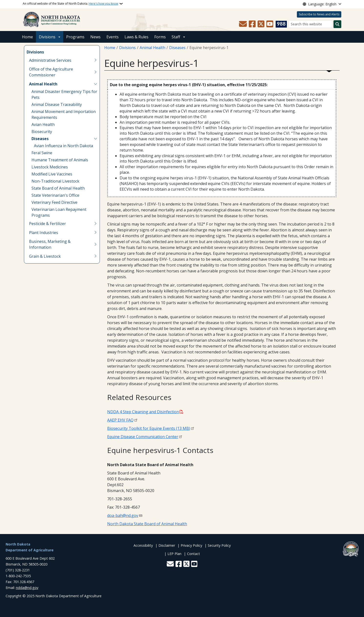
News (95, 37)
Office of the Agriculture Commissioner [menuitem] (51, 72)
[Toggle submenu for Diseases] (95, 139)
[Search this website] (310, 24)
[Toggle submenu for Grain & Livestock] (95, 256)
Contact (193, 554)
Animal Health (152, 48)
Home (27, 37)
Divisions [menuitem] (35, 52)
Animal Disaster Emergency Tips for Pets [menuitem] (64, 94)
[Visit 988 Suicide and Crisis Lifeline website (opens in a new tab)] (281, 24)
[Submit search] (337, 24)
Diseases (177, 48)
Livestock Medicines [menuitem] (50, 167)
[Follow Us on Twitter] (261, 24)
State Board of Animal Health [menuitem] (58, 188)
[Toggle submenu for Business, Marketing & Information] (95, 244)
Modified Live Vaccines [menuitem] (52, 174)
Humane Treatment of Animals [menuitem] (60, 160)
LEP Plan (174, 554)
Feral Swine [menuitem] (42, 153)
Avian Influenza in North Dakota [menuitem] (63, 146)
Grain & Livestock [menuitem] (45, 256)
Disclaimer (167, 545)
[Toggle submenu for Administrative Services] (95, 60)
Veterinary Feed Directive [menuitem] (54, 202)
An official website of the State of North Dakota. (70, 4)
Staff (176, 37)
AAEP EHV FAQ (120, 420)
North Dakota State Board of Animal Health (147, 524)
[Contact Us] (243, 24)
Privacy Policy (191, 545)
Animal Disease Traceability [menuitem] (57, 104)
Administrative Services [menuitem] (50, 60)
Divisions (47, 37)
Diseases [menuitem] (40, 139)
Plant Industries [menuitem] (44, 233)
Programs (75, 37)
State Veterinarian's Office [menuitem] (55, 195)
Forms (160, 37)
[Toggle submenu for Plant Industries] (95, 233)
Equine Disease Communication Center (143, 437)
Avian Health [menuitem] (43, 124)
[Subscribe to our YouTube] (270, 24)
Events (113, 37)
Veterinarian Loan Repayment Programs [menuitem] (59, 212)
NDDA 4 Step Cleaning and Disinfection (143, 412)
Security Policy (219, 545)
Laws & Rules (136, 37)
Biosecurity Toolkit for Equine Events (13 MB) (149, 428)
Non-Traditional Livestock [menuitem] (55, 181)
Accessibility (143, 545)
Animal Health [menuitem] (43, 84)
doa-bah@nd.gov (123, 515)
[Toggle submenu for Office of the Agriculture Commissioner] (95, 72)
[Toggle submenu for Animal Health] (95, 84)
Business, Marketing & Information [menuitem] (50, 244)
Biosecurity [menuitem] (42, 132)
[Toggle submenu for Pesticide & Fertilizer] (95, 224)
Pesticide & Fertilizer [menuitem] (47, 224)
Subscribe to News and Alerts (319, 14)
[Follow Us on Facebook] (252, 24)
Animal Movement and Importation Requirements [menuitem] (64, 114)
